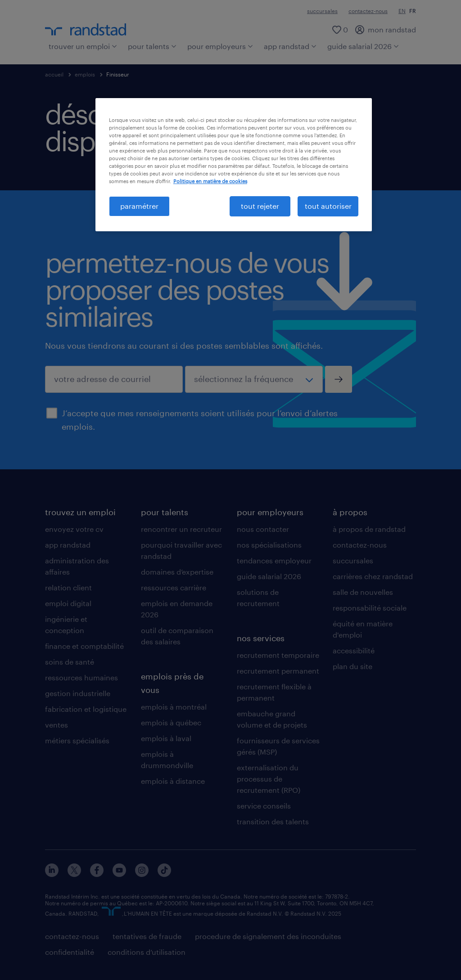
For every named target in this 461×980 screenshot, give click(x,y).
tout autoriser (328, 206)
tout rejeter (260, 206)
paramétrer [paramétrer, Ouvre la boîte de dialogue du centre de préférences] (139, 206)
